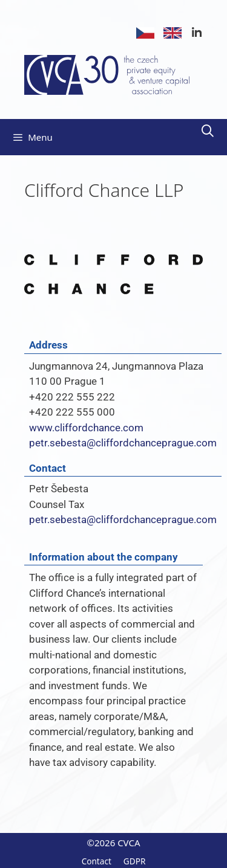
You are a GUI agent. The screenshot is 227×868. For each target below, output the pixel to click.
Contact (97, 861)
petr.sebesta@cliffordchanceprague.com (123, 443)
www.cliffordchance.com (86, 428)
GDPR (135, 861)
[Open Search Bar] (208, 131)
